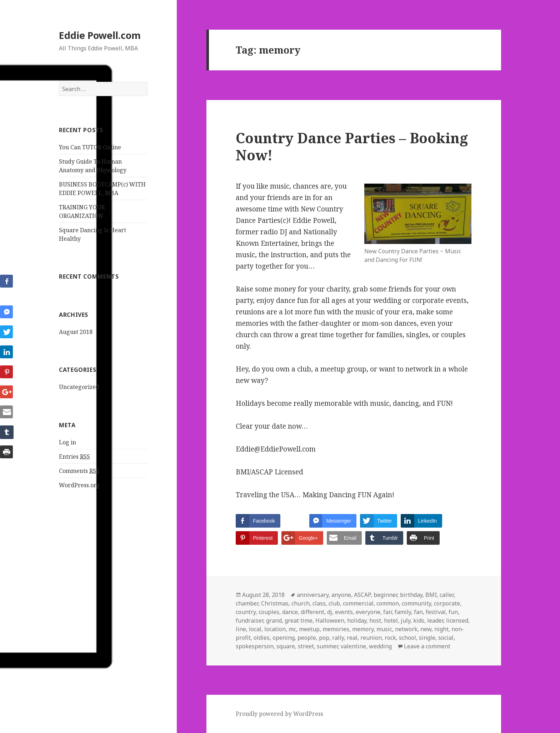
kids (419, 620)
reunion (371, 638)
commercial (358, 603)
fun (453, 612)
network (406, 629)
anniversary (313, 595)
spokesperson (255, 646)
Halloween (330, 620)
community (416, 603)
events (344, 612)
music (384, 629)
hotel (391, 620)
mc (292, 629)
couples (269, 612)
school (407, 638)
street (306, 646)
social (446, 638)
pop (324, 638)
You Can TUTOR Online (90, 147)
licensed (457, 620)
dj (330, 612)
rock (390, 638)
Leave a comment (427, 646)
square (286, 646)
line (241, 629)
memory (363, 629)
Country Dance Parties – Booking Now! (352, 146)
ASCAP (362, 595)
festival (436, 612)
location (275, 629)
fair (387, 612)
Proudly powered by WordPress (279, 714)
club (334, 603)
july (406, 620)
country (246, 612)
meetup (309, 629)
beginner (385, 595)
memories (336, 629)
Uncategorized (79, 387)
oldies (262, 638)
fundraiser (249, 620)
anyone (341, 595)
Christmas (275, 603)
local (255, 629)
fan (418, 612)
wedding (380, 646)
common (388, 603)
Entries (74, 457)
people (307, 638)
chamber (247, 603)
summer (327, 646)
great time (299, 620)
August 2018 (76, 332)
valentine (353, 646)
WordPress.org (79, 485)
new (426, 629)
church (301, 603)
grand (274, 620)
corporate (447, 603)
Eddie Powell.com (100, 35)
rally (338, 638)
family (403, 612)
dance (290, 612)
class (319, 603)
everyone (368, 612)
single (427, 638)
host (375, 620)
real (352, 638)
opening (284, 638)
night (441, 629)
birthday (411, 595)
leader (435, 620)
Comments (79, 471)
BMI (431, 595)
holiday (357, 620)
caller (447, 595)
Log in (67, 442)
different (312, 612)
